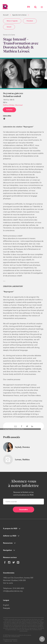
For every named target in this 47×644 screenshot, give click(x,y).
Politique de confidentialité (11, 637)
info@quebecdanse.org (13, 591)
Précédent (30, 21)
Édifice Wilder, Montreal (13, 105)
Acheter (9, 110)
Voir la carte (8, 583)
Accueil (6, 15)
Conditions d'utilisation (10, 640)
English (6, 605)
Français (6, 608)
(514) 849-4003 (18, 588)
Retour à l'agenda (12, 21)
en (28, 7)
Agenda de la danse (19, 15)
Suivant (9, 27)
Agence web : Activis (11, 641)
